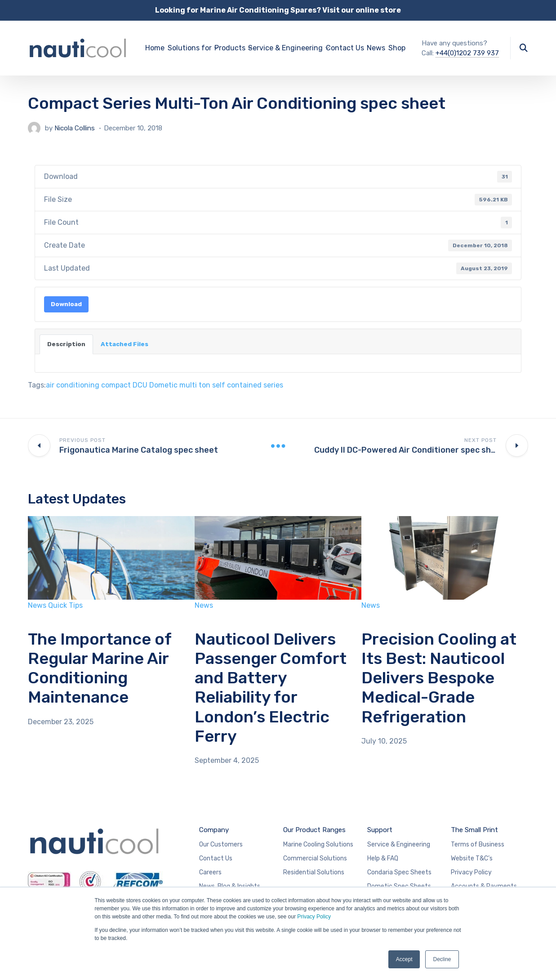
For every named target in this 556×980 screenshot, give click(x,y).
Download (66, 304)
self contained (237, 385)
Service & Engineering (399, 844)
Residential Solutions (314, 872)
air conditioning (73, 385)
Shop (397, 48)
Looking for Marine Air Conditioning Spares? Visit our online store (278, 10)
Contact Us (345, 48)
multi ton (195, 385)
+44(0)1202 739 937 (467, 53)
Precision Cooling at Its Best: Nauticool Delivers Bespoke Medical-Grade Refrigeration (439, 678)
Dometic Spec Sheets (399, 886)
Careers (210, 872)
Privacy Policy (314, 917)
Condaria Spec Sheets (399, 872)
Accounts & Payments (484, 886)
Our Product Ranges (314, 830)
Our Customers (221, 844)
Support (380, 830)
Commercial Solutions (315, 858)
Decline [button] (442, 959)
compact (116, 385)
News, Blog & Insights (230, 886)
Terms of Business (478, 844)
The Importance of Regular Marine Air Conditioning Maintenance (100, 668)
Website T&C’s (472, 858)
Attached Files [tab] (125, 344)
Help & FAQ (383, 858)
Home (155, 48)
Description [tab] (66, 344)
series (273, 385)
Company (214, 830)
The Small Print (474, 830)
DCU (140, 385)
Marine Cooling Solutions (318, 844)
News (376, 48)
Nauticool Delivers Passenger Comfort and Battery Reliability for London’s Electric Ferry (271, 688)
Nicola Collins (75, 128)
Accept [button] (404, 959)
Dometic (163, 385)
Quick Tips (65, 605)
